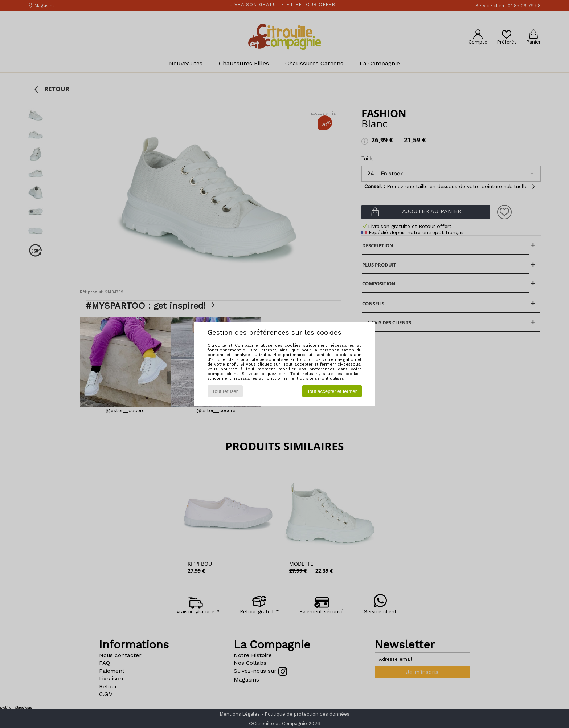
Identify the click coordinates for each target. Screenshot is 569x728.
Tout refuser (225, 391)
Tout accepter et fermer (332, 391)
